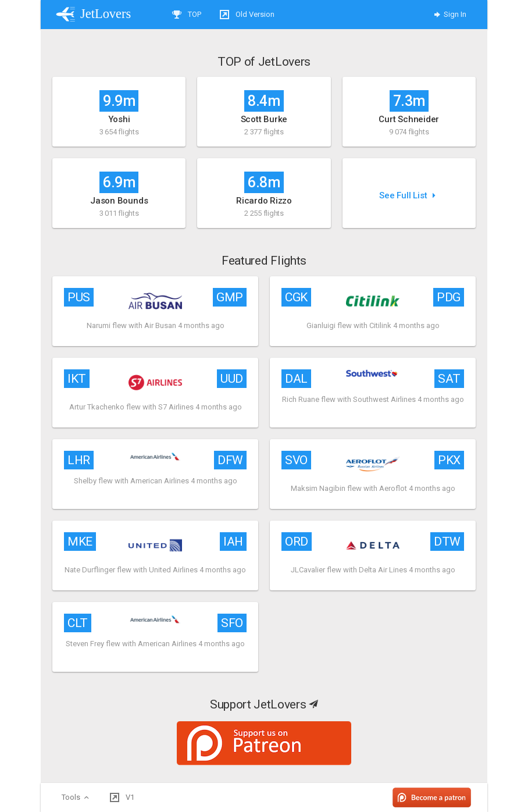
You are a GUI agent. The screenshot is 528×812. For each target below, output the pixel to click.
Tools (76, 797)
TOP (187, 15)
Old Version (247, 15)
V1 (122, 797)
